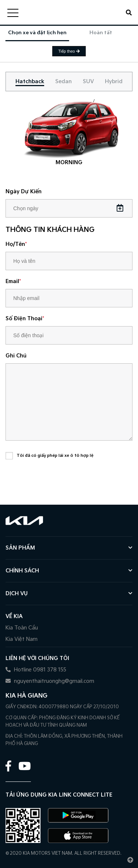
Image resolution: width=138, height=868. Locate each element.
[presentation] (61, 483)
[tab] (30, 82)
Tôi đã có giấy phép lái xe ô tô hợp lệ (55, 456)
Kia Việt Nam (22, 639)
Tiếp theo (69, 51)
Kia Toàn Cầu (22, 628)
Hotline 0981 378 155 (36, 670)
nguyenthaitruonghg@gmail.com (50, 681)
